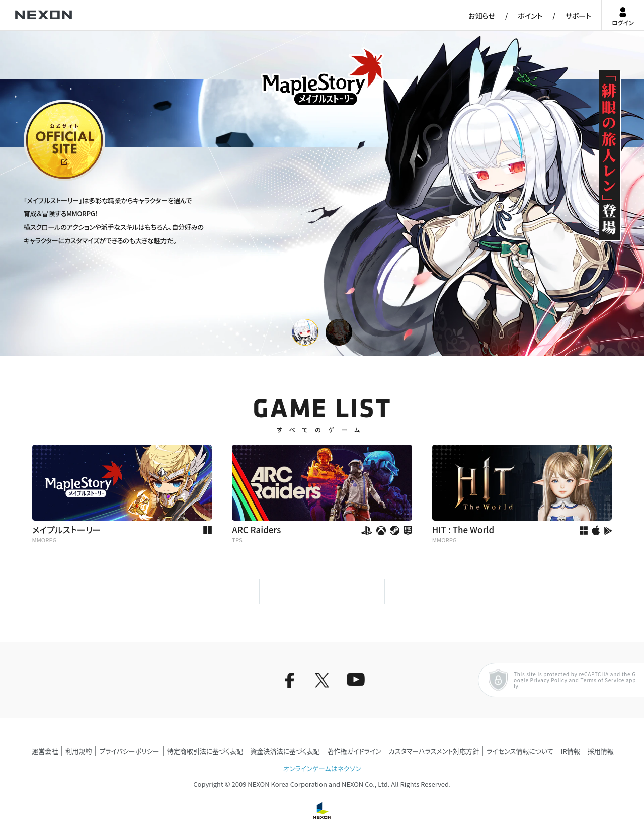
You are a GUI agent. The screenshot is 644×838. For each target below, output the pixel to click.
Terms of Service (602, 680)
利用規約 (78, 751)
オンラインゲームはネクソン (322, 768)
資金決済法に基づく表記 (285, 751)
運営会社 (45, 751)
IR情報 (571, 751)
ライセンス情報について (520, 751)
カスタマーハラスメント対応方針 (434, 751)
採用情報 (601, 751)
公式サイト (42, 180)
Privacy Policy (549, 680)
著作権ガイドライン (354, 751)
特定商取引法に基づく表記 (205, 751)
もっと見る (322, 592)
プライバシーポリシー (129, 751)
